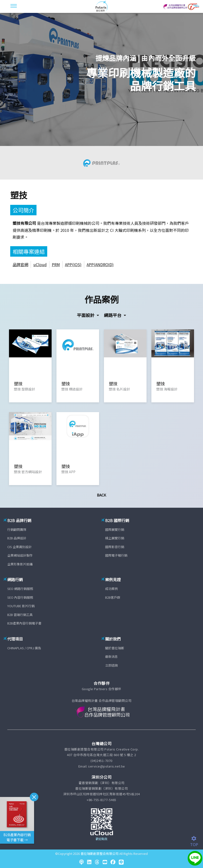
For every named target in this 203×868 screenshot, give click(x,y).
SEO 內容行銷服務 (20, 597)
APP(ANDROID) (100, 264)
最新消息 (111, 656)
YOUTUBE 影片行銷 (21, 606)
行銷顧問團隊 (17, 529)
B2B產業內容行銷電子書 (24, 623)
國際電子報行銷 (116, 555)
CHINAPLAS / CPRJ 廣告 (24, 648)
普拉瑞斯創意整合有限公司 (100, 854)
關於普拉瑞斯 (115, 648)
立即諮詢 (111, 665)
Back (101, 495)
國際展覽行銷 (115, 529)
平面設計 (86, 315)
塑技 (19, 195)
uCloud (40, 264)
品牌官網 (20, 264)
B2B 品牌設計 (17, 538)
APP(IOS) (73, 264)
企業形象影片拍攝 (20, 564)
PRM (56, 264)
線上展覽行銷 (115, 538)
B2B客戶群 (113, 597)
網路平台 (113, 315)
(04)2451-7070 (101, 761)
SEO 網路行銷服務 (20, 589)
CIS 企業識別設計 (19, 547)
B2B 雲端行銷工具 (20, 615)
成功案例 (111, 589)
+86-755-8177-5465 (101, 800)
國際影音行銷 (115, 547)
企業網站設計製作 (20, 555)
